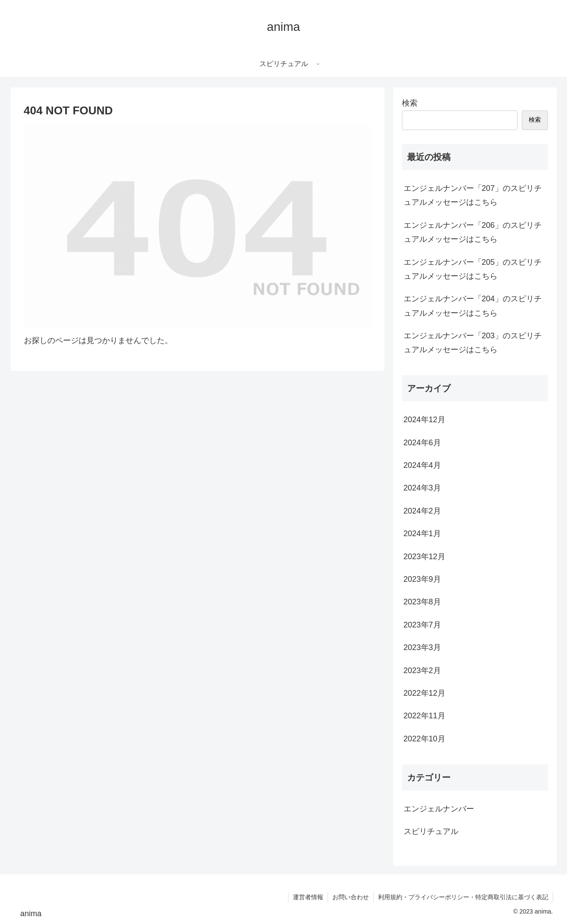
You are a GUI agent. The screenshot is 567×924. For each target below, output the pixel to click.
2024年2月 (422, 511)
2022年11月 (424, 716)
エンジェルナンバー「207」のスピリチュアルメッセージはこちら (473, 195)
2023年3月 (422, 647)
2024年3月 (422, 488)
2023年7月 (422, 625)
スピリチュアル (431, 831)
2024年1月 (422, 534)
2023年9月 (422, 579)
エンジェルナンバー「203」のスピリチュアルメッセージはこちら (473, 343)
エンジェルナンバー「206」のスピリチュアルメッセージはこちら (473, 232)
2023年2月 (422, 670)
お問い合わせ (351, 897)
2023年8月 (422, 602)
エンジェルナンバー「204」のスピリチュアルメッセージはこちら (473, 306)
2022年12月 (424, 693)
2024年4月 (422, 465)
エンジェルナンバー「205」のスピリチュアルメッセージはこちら (473, 269)
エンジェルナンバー (439, 809)
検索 (410, 103)
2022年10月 (424, 739)
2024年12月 (424, 420)
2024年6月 (422, 443)
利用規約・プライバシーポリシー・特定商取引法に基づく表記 (463, 897)
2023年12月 (424, 557)
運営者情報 (308, 897)
